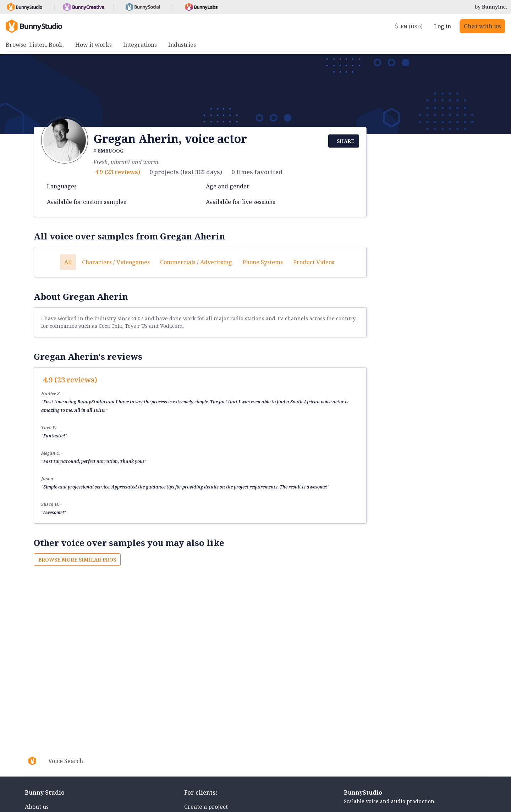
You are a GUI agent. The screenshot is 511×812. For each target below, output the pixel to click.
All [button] (68, 262)
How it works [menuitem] (94, 45)
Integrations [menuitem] (140, 45)
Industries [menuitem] (182, 45)
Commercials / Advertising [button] (196, 262)
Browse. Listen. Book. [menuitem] (35, 45)
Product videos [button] (314, 262)
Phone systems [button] (263, 262)
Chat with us (482, 26)
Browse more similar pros (77, 560)
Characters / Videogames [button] (116, 262)
